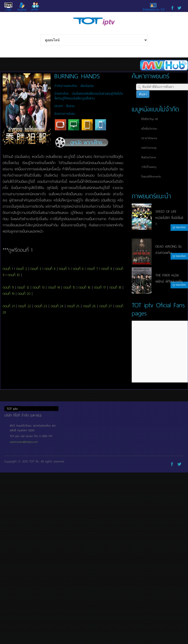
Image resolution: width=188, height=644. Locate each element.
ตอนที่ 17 (100, 287)
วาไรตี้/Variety (149, 167)
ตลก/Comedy (149, 148)
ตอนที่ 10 (14, 275)
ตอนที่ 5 (64, 269)
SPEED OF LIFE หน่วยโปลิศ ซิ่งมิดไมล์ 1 (169, 218)
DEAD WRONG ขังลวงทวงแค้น (168, 250)
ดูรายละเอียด (179, 227)
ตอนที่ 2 (21, 269)
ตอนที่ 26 (89, 306)
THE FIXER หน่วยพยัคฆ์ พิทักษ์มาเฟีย (169, 278)
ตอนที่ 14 (54, 287)
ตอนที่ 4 (50, 269)
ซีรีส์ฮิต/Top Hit (150, 119)
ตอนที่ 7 (93, 269)
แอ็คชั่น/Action (149, 129)
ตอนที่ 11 (8, 287)
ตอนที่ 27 (106, 306)
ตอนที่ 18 (115, 287)
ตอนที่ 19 (9, 294)
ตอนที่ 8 (107, 269)
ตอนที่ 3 (36, 269)
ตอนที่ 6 (78, 269)
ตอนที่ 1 (8, 269)
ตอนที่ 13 (38, 287)
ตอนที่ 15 (69, 287)
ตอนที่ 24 (57, 306)
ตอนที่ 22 (25, 306)
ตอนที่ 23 (41, 306)
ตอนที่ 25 (73, 306)
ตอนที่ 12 (23, 287)
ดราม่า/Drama (149, 138)
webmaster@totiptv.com (24, 442)
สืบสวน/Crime (149, 157)
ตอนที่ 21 (9, 306)
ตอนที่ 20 (24, 294)
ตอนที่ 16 (84, 287)
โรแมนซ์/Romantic (151, 177)
